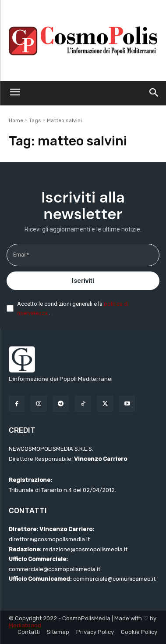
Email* (21, 255)
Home (16, 120)
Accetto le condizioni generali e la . (73, 308)
